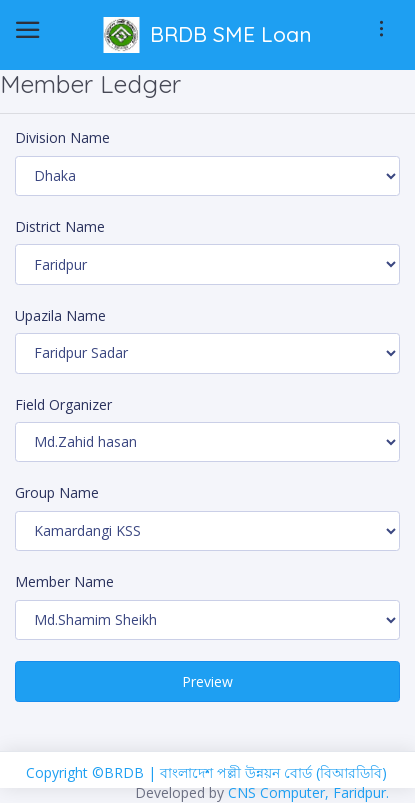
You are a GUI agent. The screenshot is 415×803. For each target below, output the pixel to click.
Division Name (62, 137)
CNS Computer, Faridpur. (308, 792)
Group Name (57, 492)
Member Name (64, 581)
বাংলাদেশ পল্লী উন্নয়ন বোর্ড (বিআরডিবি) (273, 772)
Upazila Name (60, 315)
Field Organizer (63, 404)
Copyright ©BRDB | (93, 772)
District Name (60, 226)
